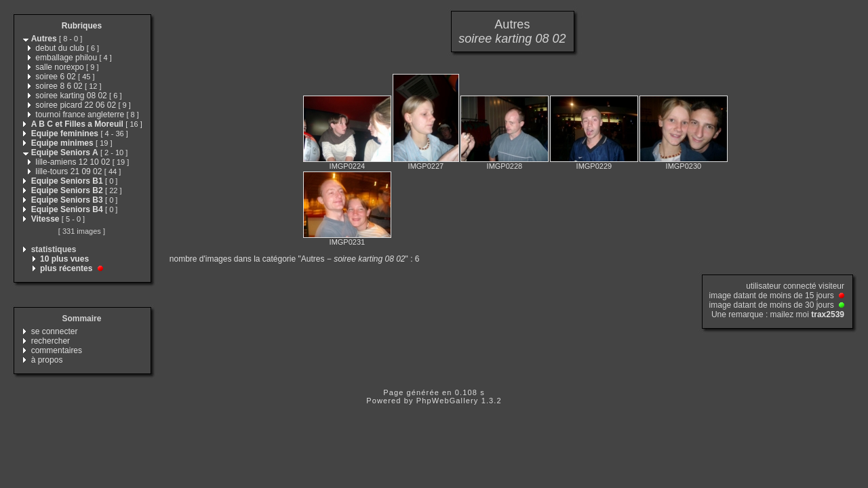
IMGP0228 (505, 166)
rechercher (51, 341)
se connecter (55, 331)
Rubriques (82, 26)
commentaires (57, 350)
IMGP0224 (348, 166)
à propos (47, 360)
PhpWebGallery (448, 401)
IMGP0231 (348, 242)
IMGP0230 (684, 166)
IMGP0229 (594, 166)
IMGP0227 (426, 166)
